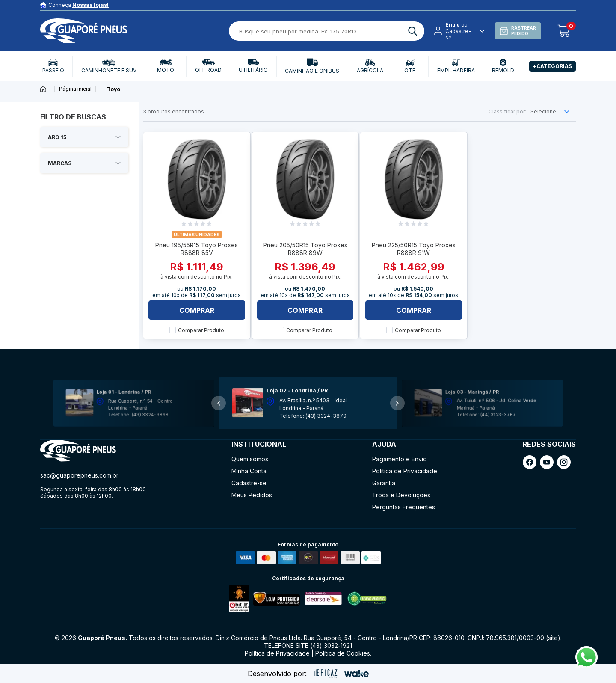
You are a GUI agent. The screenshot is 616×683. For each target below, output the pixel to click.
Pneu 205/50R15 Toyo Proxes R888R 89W (305, 249)
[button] (397, 403)
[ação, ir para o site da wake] (357, 674)
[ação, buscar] (413, 31)
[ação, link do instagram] (564, 462)
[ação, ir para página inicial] (78, 451)
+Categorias (552, 66)
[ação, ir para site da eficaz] (326, 674)
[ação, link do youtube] (547, 462)
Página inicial (75, 89)
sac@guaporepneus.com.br (79, 475)
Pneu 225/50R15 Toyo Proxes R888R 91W (414, 249)
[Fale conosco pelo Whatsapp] (586, 666)
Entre (453, 25)
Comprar (197, 310)
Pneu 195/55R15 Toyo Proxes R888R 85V (197, 249)
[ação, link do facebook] (530, 462)
